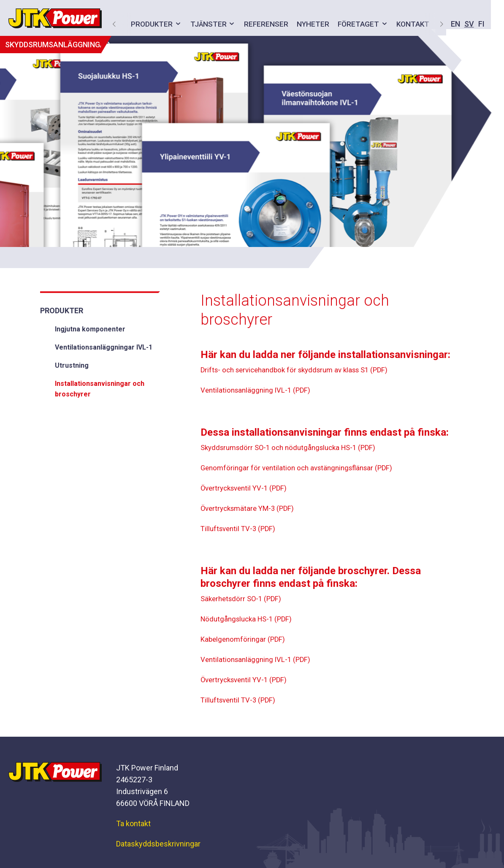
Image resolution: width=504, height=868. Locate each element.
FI (390, 24)
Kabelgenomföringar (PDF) (245, 640)
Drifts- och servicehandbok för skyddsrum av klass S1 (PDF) (301, 371)
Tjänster (204, 24)
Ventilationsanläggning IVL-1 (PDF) (258, 391)
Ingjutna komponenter (90, 329)
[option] (252, 141)
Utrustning (72, 365)
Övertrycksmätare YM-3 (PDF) (250, 509)
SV (378, 24)
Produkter (148, 24)
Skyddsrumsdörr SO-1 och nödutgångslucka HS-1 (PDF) (294, 449)
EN (364, 24)
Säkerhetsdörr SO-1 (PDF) (243, 600)
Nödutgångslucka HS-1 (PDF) (249, 620)
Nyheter (309, 24)
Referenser (262, 24)
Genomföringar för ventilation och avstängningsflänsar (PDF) (302, 469)
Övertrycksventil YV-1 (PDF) (247, 489)
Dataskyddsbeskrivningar (158, 844)
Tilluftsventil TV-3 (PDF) (240, 530)
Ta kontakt (133, 823)
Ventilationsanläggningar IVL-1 (104, 347)
